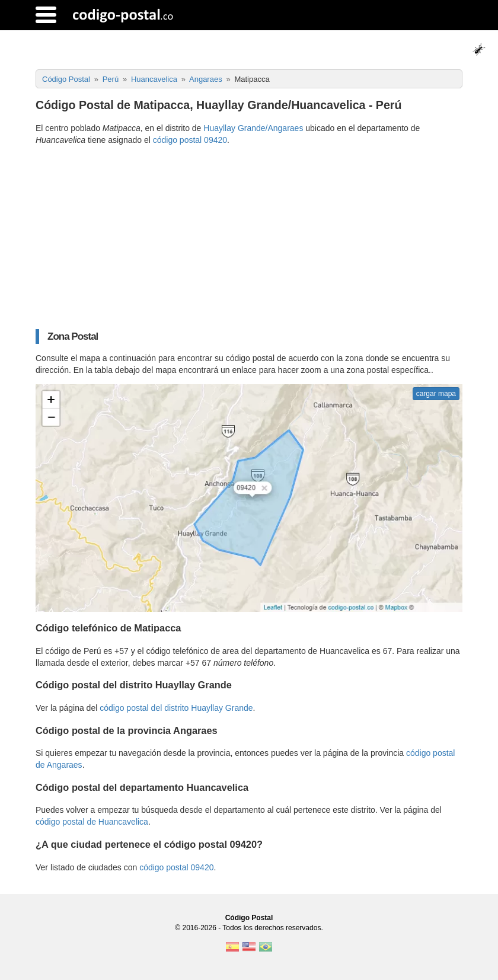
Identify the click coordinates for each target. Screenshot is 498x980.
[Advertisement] (249, 237)
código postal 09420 (190, 140)
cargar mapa (436, 394)
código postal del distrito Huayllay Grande (176, 708)
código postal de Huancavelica (92, 822)
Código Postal (249, 918)
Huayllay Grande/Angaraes (253, 128)
